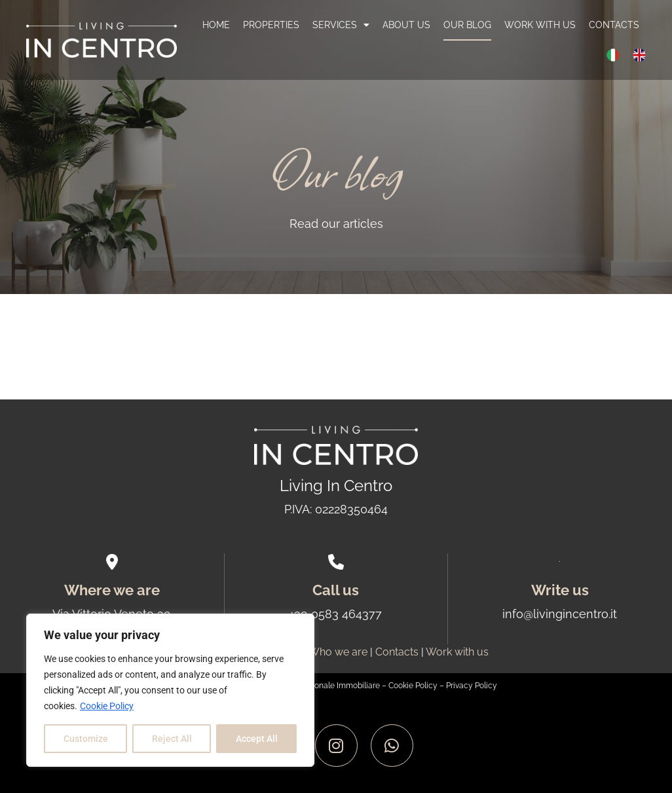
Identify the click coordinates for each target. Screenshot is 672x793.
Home (216, 25)
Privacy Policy (472, 686)
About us (406, 25)
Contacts (614, 25)
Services (341, 25)
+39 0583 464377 (336, 614)
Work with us (540, 25)
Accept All (257, 739)
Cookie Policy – (417, 686)
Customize (86, 739)
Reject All (172, 739)
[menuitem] (613, 55)
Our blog (467, 25)
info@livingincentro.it (560, 614)
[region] (170, 690)
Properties (271, 25)
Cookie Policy (107, 706)
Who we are (338, 652)
